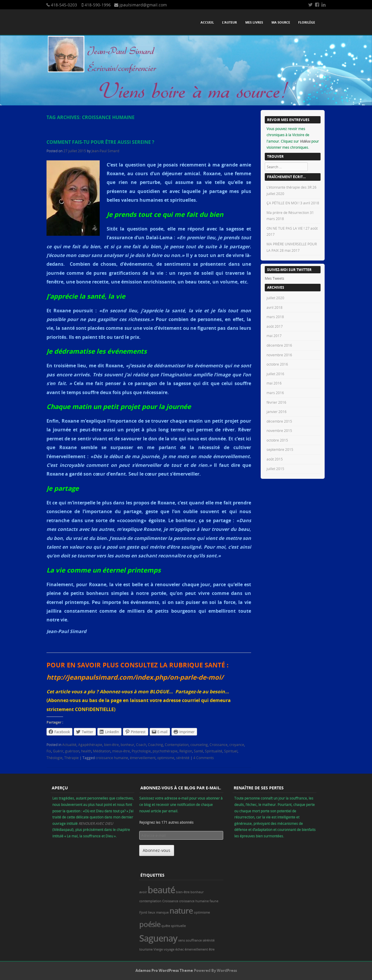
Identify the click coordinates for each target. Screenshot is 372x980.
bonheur (127, 745)
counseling (199, 745)
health (86, 751)
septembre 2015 (280, 449)
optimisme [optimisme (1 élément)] (202, 912)
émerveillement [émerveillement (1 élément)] (196, 949)
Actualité (69, 745)
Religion (186, 751)
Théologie (54, 758)
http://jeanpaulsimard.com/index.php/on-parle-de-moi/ (135, 677)
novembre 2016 (279, 355)
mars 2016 (275, 393)
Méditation (102, 751)
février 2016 (276, 402)
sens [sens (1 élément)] (181, 940)
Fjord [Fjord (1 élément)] (143, 912)
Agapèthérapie (90, 745)
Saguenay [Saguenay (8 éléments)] (158, 938)
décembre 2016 (279, 345)
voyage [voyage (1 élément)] (169, 949)
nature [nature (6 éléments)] (181, 911)
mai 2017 (274, 336)
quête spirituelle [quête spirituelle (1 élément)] (174, 926)
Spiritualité (214, 751)
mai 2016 (274, 383)
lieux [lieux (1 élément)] (152, 912)
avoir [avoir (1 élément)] (143, 892)
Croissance (219, 745)
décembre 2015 (279, 421)
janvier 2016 (277, 412)
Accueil (207, 22)
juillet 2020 (275, 298)
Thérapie (71, 758)
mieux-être (121, 751)
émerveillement (143, 758)
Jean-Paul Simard (105, 151)
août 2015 (275, 459)
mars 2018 (275, 317)
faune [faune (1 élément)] (214, 901)
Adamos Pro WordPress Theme (164, 970)
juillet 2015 (275, 469)
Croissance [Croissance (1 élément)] (170, 901)
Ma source (281, 22)
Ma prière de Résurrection (288, 212)
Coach (141, 745)
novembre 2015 (279, 430)
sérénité (183, 758)
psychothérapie (165, 751)
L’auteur (229, 22)
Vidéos (305, 141)
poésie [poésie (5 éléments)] (150, 924)
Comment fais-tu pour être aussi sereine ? (100, 142)
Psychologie (141, 751)
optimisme (166, 758)
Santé (198, 751)
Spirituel (231, 751)
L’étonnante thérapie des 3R (289, 187)
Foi (49, 751)
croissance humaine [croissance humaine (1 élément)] (194, 901)
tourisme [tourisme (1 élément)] (146, 949)
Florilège (307, 22)
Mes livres (254, 22)
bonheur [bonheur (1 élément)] (197, 892)
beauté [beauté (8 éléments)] (161, 890)
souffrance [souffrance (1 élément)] (194, 940)
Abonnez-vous (157, 850)
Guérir (58, 751)
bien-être (111, 745)
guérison (72, 751)
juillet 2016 (275, 374)
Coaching (155, 745)
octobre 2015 (277, 440)
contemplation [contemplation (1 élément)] (150, 901)
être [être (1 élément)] (212, 949)
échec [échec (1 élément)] (179, 949)
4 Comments (204, 758)
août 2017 (275, 326)
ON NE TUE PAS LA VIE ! (286, 228)
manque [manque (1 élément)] (162, 912)
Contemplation (177, 745)
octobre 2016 (277, 364)
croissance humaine (112, 758)
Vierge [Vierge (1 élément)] (158, 949)
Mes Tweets (274, 278)
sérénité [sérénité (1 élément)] (209, 940)
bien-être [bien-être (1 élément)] (183, 892)
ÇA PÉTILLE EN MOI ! (283, 203)
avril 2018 (274, 307)
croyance (237, 745)
